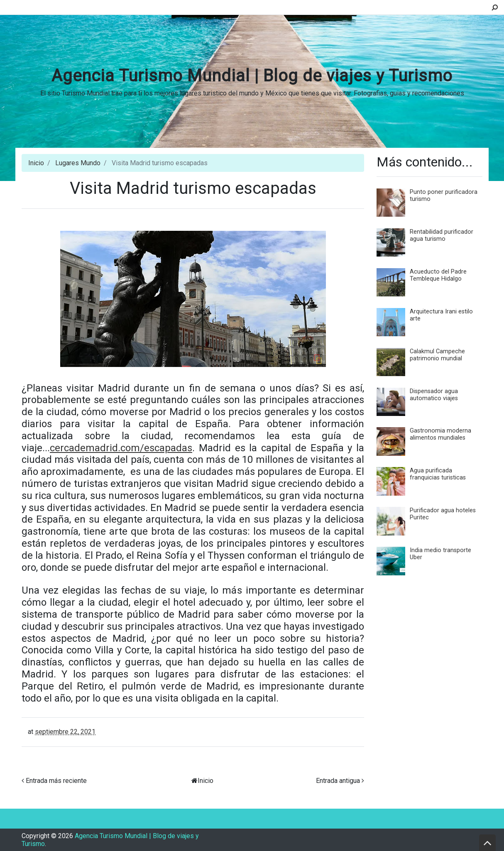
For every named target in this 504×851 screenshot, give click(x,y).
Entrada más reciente (56, 781)
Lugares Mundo (78, 163)
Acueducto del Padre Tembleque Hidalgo (438, 275)
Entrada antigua (338, 781)
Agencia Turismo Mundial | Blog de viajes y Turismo (252, 76)
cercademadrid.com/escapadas (121, 448)
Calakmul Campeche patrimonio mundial (437, 355)
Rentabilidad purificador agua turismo (442, 235)
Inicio (36, 163)
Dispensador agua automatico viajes (434, 395)
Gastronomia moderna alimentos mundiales (440, 434)
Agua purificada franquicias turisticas (438, 474)
